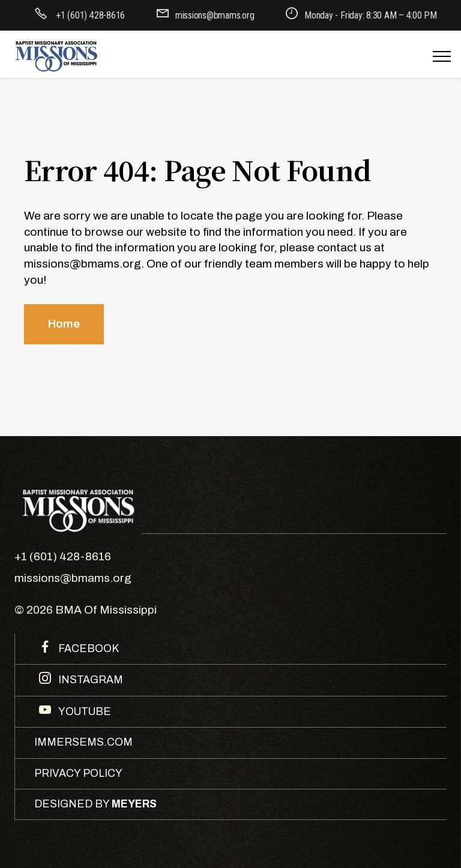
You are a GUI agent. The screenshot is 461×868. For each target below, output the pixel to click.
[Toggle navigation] (442, 56)
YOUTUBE (83, 712)
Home (64, 324)
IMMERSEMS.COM (83, 742)
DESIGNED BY (95, 804)
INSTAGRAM (89, 680)
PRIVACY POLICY (78, 774)
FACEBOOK (87, 649)
